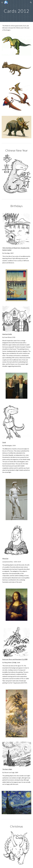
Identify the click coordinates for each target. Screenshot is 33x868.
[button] (2, 2)
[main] (17, 11)
